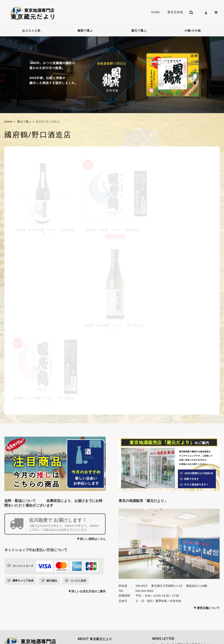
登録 (207, 578)
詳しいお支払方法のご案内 (89, 509)
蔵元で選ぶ (139, 31)
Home (155, 12)
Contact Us (88, 570)
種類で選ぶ (85, 31)
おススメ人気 (31, 31)
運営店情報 (174, 12)
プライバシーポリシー (171, 617)
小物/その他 (193, 31)
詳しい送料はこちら (93, 456)
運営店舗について (208, 525)
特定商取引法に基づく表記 (205, 617)
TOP (149, 617)
